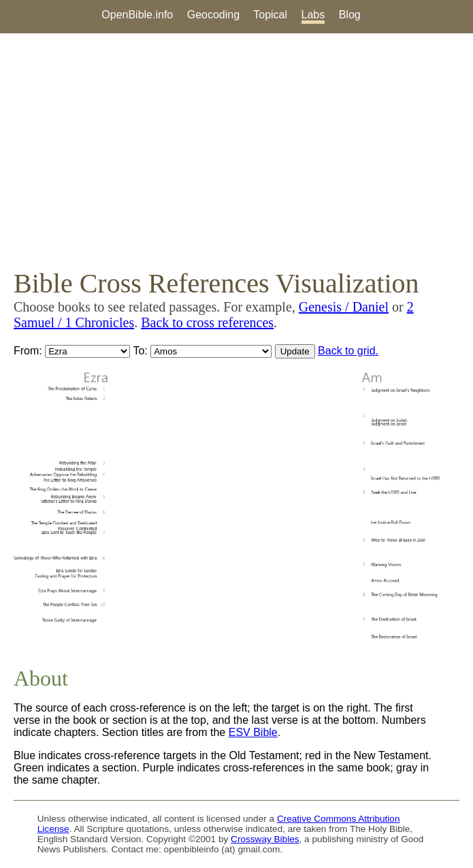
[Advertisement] (237, 150)
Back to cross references (207, 322)
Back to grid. (348, 351)
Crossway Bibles (265, 839)
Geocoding (213, 15)
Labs (313, 15)
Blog (350, 15)
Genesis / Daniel (344, 307)
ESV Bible (253, 732)
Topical (270, 15)
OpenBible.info (137, 15)
